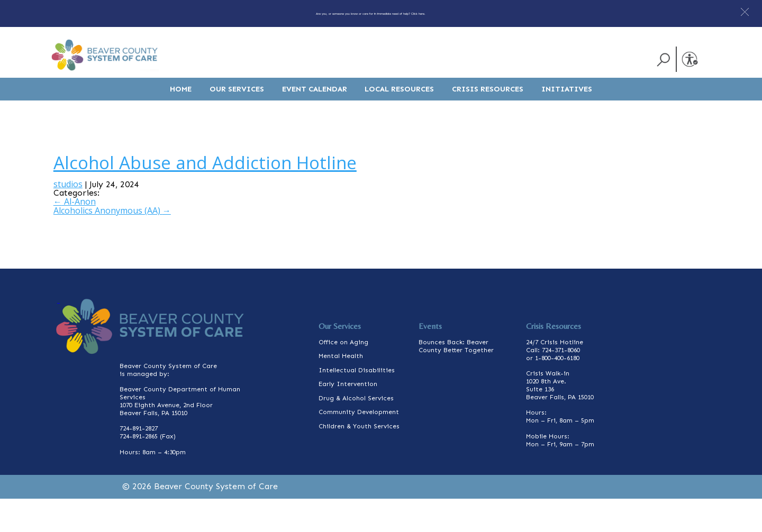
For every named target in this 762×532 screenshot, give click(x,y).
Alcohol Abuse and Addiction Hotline (205, 195)
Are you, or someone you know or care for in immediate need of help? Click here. (370, 13)
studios (68, 217)
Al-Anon (75, 235)
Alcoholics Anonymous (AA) (112, 244)
